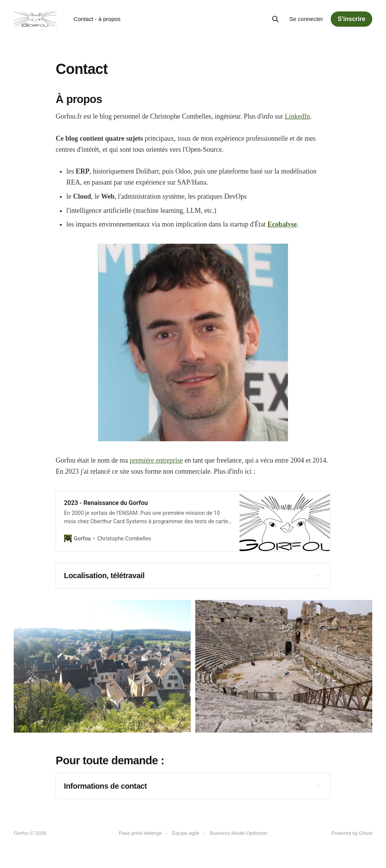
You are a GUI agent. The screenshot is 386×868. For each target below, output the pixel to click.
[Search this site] (275, 19)
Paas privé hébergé (140, 833)
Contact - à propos (97, 19)
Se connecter (306, 19)
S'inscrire (351, 19)
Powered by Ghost (352, 833)
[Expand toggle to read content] (317, 575)
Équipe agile (186, 833)
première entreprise (156, 460)
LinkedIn (298, 116)
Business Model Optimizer (239, 833)
